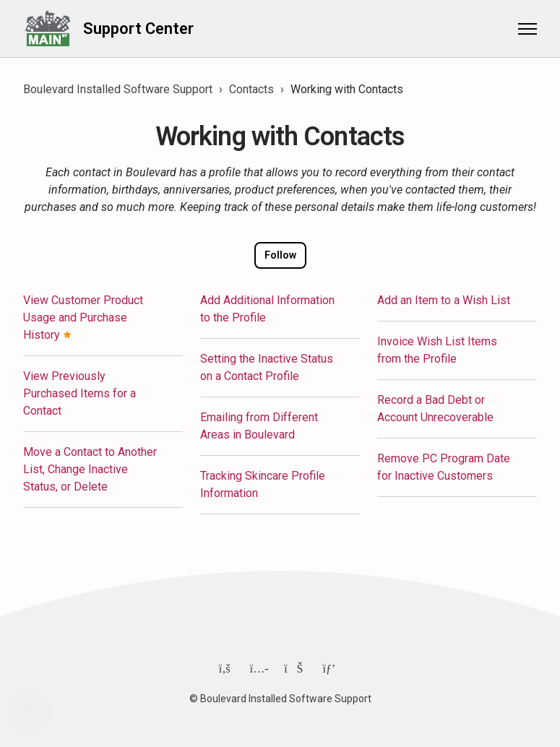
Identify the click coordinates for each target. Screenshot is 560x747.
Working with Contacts (347, 89)
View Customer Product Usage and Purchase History (83, 318)
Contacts (251, 89)
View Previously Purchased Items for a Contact (79, 393)
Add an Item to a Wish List (444, 300)
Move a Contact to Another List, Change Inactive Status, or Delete (90, 469)
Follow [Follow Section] (280, 255)
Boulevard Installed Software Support (118, 89)
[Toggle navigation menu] (527, 29)
